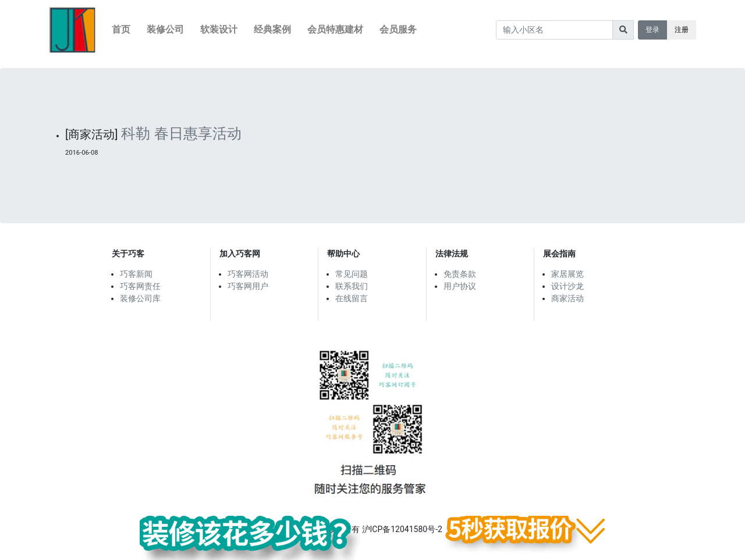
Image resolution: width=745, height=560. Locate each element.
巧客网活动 (248, 274)
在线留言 (352, 298)
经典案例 (272, 29)
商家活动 (567, 298)
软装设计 (219, 29)
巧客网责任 (140, 286)
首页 (121, 29)
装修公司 (165, 29)
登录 (652, 30)
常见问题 (352, 274)
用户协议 (460, 286)
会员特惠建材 (335, 29)
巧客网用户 (248, 286)
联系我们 (352, 286)
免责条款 (460, 274)
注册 (682, 30)
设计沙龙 (567, 286)
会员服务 (398, 29)
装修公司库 (140, 298)
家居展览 (567, 274)
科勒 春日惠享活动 (181, 133)
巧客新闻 (136, 274)
